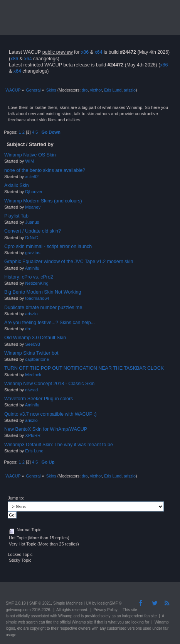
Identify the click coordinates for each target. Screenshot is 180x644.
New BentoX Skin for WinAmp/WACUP (46, 429)
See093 (33, 344)
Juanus (32, 222)
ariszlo (130, 90)
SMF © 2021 (40, 603)
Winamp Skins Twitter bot (31, 353)
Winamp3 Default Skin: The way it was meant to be (59, 445)
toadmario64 (37, 298)
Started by (41, 144)
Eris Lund (113, 90)
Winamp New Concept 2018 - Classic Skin (49, 384)
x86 (85, 52)
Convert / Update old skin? (33, 231)
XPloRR (33, 435)
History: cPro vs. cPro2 (29, 277)
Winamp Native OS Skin (30, 155)
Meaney (33, 207)
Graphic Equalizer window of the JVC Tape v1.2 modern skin (69, 262)
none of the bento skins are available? (45, 170)
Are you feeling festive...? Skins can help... (50, 323)
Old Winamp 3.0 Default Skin (35, 338)
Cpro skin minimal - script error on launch (48, 246)
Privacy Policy (106, 610)
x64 (98, 52)
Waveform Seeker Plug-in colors (39, 399)
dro (85, 90)
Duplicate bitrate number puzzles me (43, 308)
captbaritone (37, 359)
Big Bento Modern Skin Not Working (43, 292)
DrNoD (32, 238)
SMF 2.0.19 (16, 603)
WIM (29, 161)
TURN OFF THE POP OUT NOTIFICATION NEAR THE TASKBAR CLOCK (84, 368)
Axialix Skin (17, 185)
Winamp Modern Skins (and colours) (43, 201)
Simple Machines (68, 603)
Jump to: (16, 498)
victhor (96, 90)
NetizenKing (37, 283)
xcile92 (32, 177)
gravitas (33, 253)
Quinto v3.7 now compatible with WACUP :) (50, 414)
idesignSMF (108, 603)
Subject (16, 144)
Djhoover (34, 192)
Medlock (33, 375)
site (134, 610)
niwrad (31, 390)
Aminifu (32, 268)
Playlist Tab (16, 216)
